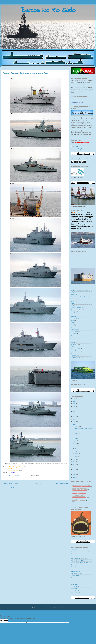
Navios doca (74, 327)
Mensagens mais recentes (11, 483)
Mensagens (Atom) (12, 487)
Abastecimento (74, 288)
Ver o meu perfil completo (77, 149)
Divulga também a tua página (77, 103)
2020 (74, 411)
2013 (74, 462)
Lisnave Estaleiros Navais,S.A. (78, 569)
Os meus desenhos (75, 331)
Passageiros (74, 334)
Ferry (72, 305)
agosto (76, 438)
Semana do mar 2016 (76, 349)
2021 (74, 409)
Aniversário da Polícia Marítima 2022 (80, 290)
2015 (74, 424)
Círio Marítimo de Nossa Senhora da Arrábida (81, 297)
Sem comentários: (25, 476)
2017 (74, 419)
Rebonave (73, 582)
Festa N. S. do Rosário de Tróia (78, 308)
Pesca (72, 336)
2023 (74, 404)
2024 (74, 401)
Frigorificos (74, 312)
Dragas (73, 303)
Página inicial (37, 483)
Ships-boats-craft (75, 586)
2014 (74, 459)
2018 (74, 417)
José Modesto (74, 567)
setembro (77, 436)
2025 (74, 399)
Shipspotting (74, 589)
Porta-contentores (75, 340)
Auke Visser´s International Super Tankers (81, 552)
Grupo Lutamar (75, 565)
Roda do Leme (74, 584)
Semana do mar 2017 (76, 351)
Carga (72, 293)
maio (76, 446)
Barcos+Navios (75, 556)
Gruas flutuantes (75, 318)
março (76, 451)
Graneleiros (74, 316)
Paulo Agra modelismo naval (77, 573)
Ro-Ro (73, 347)
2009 (74, 472)
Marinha (10, 478)
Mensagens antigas (62, 483)
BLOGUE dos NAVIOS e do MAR (79, 558)
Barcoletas (74, 554)
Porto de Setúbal (75, 576)
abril (76, 449)
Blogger (64, 608)
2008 (74, 475)
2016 (74, 422)
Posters (73, 342)
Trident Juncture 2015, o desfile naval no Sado (25, 73)
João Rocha (75, 147)
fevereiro (77, 454)
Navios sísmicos (75, 329)
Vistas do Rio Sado (76, 593)
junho (76, 443)
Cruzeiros (73, 301)
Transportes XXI (75, 591)
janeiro (76, 456)
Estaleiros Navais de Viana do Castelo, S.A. (81, 563)
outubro (76, 433)
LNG (72, 323)
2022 (74, 406)
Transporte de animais (76, 358)
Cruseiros (73, 299)
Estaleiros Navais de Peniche (78, 560)
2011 (74, 467)
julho (76, 441)
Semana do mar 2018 (76, 353)
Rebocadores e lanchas (76, 580)
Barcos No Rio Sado (75, 99)
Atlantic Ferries (75, 550)
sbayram (52, 608)
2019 (74, 414)
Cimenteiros (74, 295)
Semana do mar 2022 (76, 355)
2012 (74, 465)
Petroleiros (74, 338)
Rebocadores (74, 344)
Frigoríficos (74, 314)
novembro (77, 427)
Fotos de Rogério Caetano (77, 310)
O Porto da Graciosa (76, 571)
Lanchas (73, 321)
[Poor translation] (6, 620)
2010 (74, 470)
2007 (74, 477)
